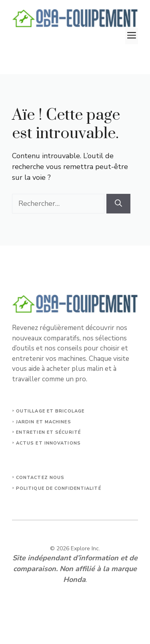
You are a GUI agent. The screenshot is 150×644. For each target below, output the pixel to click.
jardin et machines (44, 422)
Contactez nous (40, 478)
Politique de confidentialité (59, 488)
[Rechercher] (118, 204)
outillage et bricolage (50, 411)
